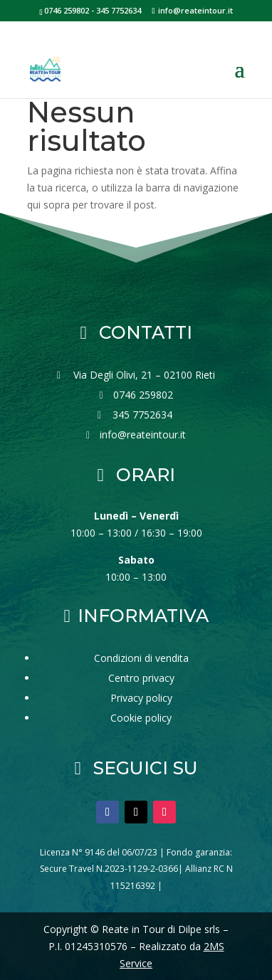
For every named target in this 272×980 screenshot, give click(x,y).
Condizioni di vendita (141, 658)
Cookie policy (141, 718)
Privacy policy (141, 698)
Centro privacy (141, 678)
